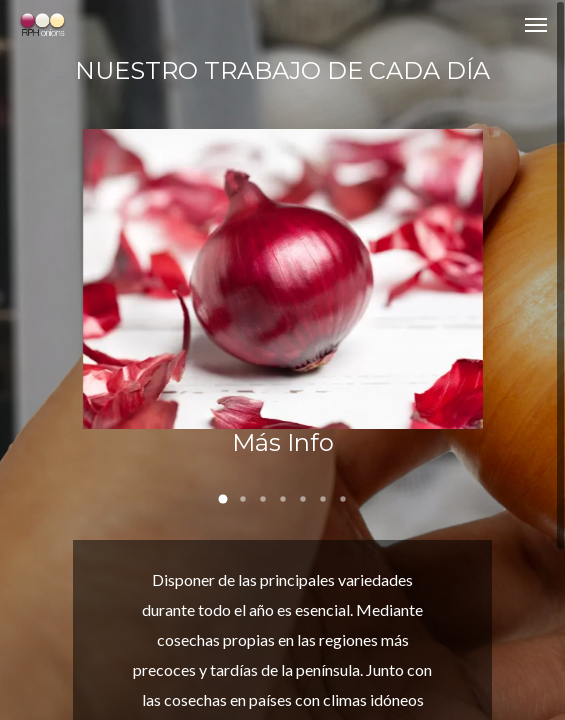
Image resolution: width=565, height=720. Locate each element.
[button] (223, 499)
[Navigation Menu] (536, 24)
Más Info (283, 442)
